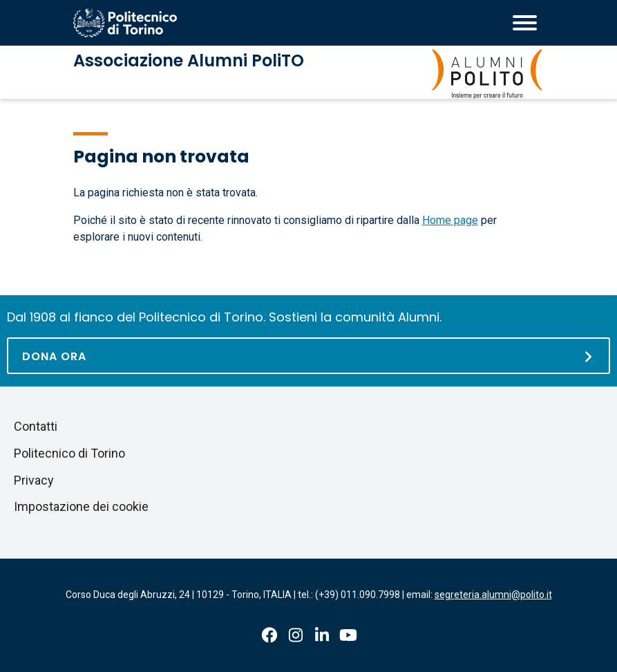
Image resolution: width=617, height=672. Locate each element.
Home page (450, 220)
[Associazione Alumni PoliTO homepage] (487, 74)
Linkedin (322, 635)
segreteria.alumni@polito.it (493, 595)
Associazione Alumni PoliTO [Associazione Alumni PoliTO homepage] (189, 60)
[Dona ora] (308, 356)
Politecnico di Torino (69, 453)
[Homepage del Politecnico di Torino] (125, 23)
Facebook (269, 635)
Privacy (34, 480)
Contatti (36, 426)
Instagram (296, 635)
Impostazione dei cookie (81, 506)
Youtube (348, 635)
